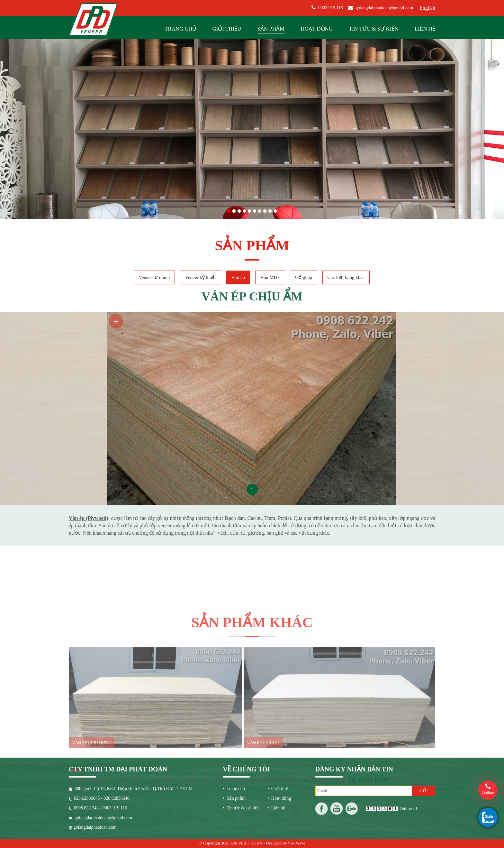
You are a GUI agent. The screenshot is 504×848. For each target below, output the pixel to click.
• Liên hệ (276, 751)
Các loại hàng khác (346, 233)
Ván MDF (270, 233)
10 (275, 153)
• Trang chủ (234, 732)
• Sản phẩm (234, 741)
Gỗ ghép (304, 233)
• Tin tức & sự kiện (241, 751)
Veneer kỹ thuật (201, 233)
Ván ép (238, 233)
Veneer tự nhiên (154, 233)
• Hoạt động (279, 741)
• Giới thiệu (279, 732)
